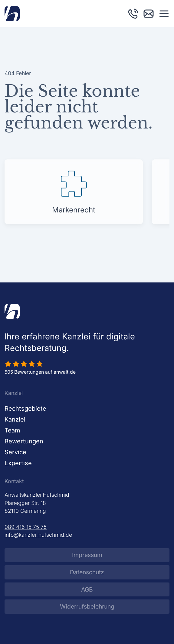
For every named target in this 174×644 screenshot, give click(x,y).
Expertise (18, 463)
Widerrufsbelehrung (87, 606)
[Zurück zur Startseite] (12, 14)
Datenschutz (87, 572)
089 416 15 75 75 (26, 527)
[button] (164, 14)
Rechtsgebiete (25, 409)
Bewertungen (24, 441)
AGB (87, 589)
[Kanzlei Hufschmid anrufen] (133, 13)
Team (12, 430)
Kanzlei (15, 419)
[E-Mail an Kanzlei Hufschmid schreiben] (149, 13)
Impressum (87, 555)
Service (15, 452)
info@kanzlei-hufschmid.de (38, 535)
